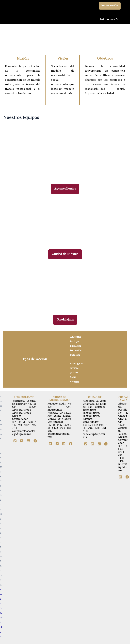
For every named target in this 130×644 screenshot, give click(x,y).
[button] (110, 6)
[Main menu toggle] (65, 12)
